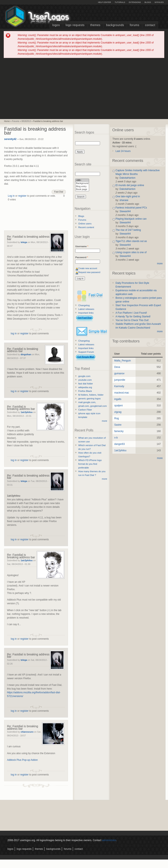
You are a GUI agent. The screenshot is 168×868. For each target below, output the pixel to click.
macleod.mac (122, 393)
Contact (150, 25)
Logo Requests (75, 25)
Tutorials (120, 2)
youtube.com (85, 380)
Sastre (118, 425)
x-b (116, 438)
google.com (84, 376)
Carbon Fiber (85, 410)
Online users (85, 224)
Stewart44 (125, 211)
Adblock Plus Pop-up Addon (22, 760)
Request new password (89, 272)
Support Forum (86, 352)
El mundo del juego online (130, 185)
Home (7, 121)
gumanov (119, 373)
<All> (82, 180)
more (105, 421)
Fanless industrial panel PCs (131, 208)
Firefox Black (85, 391)
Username (82, 246)
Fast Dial (59, 192)
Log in (11, 196)
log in (14, 333)
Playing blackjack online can (131, 219)
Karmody (119, 386)
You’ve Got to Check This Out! (132, 320)
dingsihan (26, 354)
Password (82, 257)
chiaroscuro (27, 732)
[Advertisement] (84, 88)
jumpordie (120, 380)
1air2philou (27, 412)
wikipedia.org (85, 387)
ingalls (118, 399)
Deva (117, 367)
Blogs (148, 2)
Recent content (86, 227)
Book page (82, 190)
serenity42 (10, 139)
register (22, 196)
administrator (109, 840)
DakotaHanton (127, 178)
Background (82, 184)
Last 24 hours (123, 151)
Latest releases (86, 309)
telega (24, 242)
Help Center (104, 2)
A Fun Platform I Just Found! (131, 313)
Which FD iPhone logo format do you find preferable (90, 464)
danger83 (120, 444)
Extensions (135, 2)
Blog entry (82, 187)
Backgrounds (115, 25)
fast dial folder (86, 384)
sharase (124, 200)
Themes (95, 25)
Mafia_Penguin (123, 361)
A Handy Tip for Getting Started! (133, 317)
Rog (117, 418)
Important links (86, 313)
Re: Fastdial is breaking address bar (28, 238)
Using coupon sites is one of (131, 252)
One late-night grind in (128, 196)
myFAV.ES (159, 2)
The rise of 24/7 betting (128, 230)
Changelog (84, 305)
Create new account (88, 268)
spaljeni (119, 406)
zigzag (118, 412)
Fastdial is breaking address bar (48, 121)
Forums (135, 25)
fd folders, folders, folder (91, 395)
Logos (56, 25)
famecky (119, 431)
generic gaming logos (89, 398)
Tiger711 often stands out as (131, 241)
